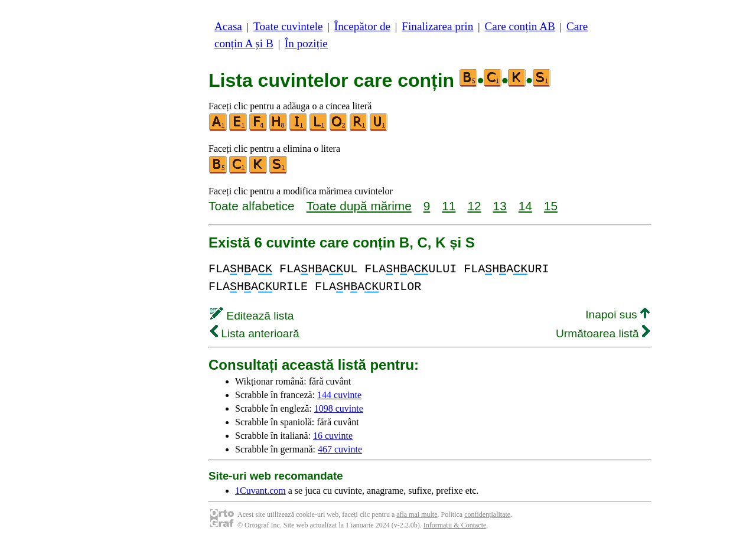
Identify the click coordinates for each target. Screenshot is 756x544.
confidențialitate (487, 514)
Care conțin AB (519, 26)
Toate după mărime (359, 206)
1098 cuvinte (339, 408)
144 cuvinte (339, 395)
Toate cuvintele (288, 26)
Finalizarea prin (437, 26)
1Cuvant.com (260, 491)
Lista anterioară (255, 333)
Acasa (228, 26)
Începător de (362, 26)
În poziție (306, 43)
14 (525, 206)
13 (500, 206)
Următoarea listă (603, 333)
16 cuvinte (333, 436)
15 (551, 206)
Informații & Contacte (455, 525)
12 (474, 206)
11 (449, 206)
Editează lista (252, 316)
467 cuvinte (340, 449)
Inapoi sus (617, 315)
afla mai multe (417, 514)
